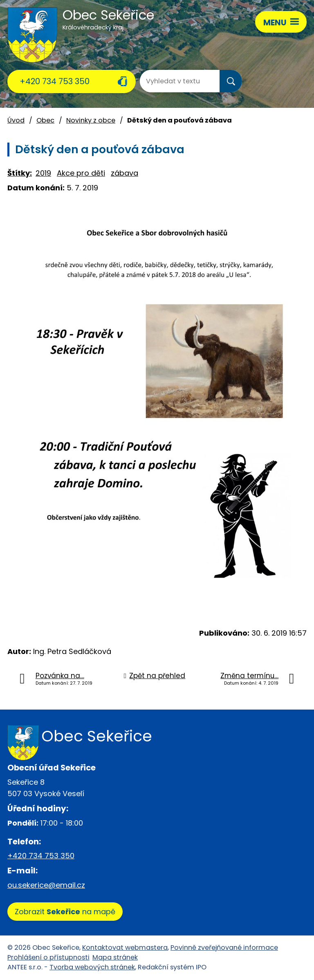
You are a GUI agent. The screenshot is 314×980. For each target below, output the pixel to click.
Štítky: (20, 173)
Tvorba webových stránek (92, 967)
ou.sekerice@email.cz (46, 885)
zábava (124, 173)
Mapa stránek (115, 957)
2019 (43, 173)
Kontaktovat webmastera (125, 948)
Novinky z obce (91, 120)
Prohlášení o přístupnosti (48, 957)
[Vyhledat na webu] (173, 81)
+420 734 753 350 (55, 81)
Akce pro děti (81, 173)
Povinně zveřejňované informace (224, 948)
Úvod (16, 120)
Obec (45, 120)
